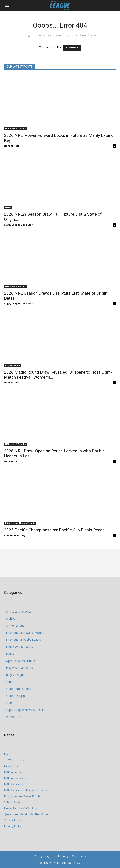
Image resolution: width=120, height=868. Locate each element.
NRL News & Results (15, 129)
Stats (9, 703)
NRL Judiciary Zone (16, 778)
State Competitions (18, 689)
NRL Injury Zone (15, 772)
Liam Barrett (11, 146)
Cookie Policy (13, 820)
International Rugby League (24, 640)
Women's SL (14, 717)
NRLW (8, 207)
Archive (11, 619)
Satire (10, 682)
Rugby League (12, 365)
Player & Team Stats (19, 668)
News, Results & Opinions (21, 808)
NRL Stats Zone (14, 784)
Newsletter (11, 766)
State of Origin (15, 696)
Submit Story (12, 802)
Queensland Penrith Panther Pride (26, 814)
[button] (7, 5)
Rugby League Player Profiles (23, 796)
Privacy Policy (13, 826)
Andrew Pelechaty (15, 535)
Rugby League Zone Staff (19, 225)
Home (8, 754)
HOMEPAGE (72, 48)
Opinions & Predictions (21, 661)
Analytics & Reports (19, 612)
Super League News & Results (26, 710)
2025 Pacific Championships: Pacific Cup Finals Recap (54, 530)
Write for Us (16, 760)
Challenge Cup (15, 626)
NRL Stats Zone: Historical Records (27, 790)
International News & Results (20, 523)
